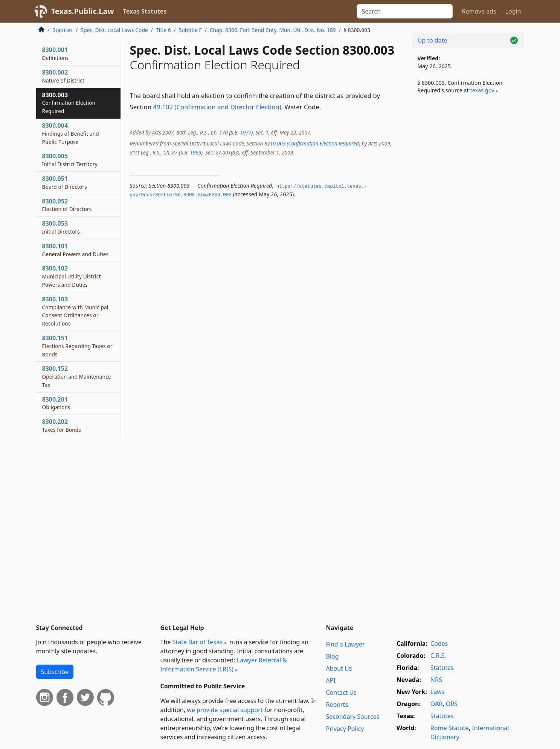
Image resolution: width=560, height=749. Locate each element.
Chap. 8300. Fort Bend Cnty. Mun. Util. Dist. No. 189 (273, 30)
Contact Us (341, 692)
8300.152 (77, 376)
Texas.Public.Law (83, 11)
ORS (452, 704)
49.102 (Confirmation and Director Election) (217, 107)
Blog (333, 656)
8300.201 (56, 403)
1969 (195, 152)
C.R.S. (438, 656)
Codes (439, 644)
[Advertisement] (468, 225)
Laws (438, 692)
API (331, 680)
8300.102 (72, 276)
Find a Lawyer (346, 644)
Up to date (433, 40)
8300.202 (62, 425)
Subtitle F (190, 30)
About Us (339, 668)
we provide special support (225, 710)
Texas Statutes (145, 11)
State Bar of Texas (197, 642)
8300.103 (75, 311)
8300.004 (71, 133)
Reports (337, 705)
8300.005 (70, 160)
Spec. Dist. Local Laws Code (114, 30)
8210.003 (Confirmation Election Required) (312, 143)
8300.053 (61, 227)
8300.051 (65, 182)
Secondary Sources (353, 717)
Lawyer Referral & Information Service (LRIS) (224, 665)
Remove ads (479, 11)
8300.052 (67, 205)
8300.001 (56, 53)
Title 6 (163, 30)
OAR (436, 704)
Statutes (63, 30)
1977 (246, 132)
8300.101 (76, 250)
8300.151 (77, 346)
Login (513, 11)
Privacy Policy (345, 729)
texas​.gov (482, 90)
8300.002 (63, 76)
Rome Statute (450, 728)
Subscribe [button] (55, 672)
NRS (436, 680)
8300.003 (69, 103)
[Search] (405, 11)
